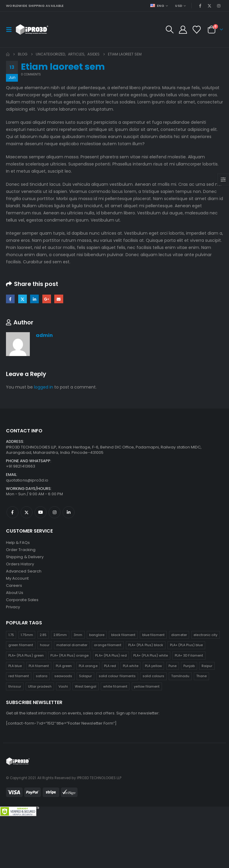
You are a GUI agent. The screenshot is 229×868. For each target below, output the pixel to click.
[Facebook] (200, 6)
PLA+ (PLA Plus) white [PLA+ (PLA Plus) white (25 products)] (151, 655)
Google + (47, 299)
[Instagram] (219, 6)
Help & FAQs (18, 543)
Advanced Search (24, 571)
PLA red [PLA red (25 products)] (110, 666)
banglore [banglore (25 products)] (97, 635)
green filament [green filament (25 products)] (21, 645)
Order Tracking (21, 550)
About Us (15, 593)
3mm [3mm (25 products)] (78, 635)
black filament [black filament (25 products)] (123, 635)
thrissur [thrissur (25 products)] (15, 686)
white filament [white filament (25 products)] (115, 686)
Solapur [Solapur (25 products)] (85, 676)
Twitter (23, 299)
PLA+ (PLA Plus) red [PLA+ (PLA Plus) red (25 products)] (111, 655)
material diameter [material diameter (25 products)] (72, 645)
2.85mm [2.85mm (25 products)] (60, 635)
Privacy (13, 607)
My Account (17, 578)
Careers (14, 585)
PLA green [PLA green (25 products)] (64, 666)
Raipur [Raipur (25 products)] (207, 666)
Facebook (10, 299)
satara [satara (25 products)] (42, 676)
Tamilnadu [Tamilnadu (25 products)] (180, 676)
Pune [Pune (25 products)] (172, 666)
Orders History (20, 564)
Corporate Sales (22, 600)
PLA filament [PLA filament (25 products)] (39, 666)
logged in (44, 387)
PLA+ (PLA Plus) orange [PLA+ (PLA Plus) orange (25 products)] (69, 655)
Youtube (41, 512)
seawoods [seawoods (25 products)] (63, 676)
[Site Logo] (32, 30)
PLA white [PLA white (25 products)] (131, 666)
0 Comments (31, 74)
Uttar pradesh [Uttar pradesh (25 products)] (40, 686)
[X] (210, 6)
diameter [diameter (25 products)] (179, 635)
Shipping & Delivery (25, 557)
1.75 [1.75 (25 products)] (11, 635)
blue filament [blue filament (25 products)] (153, 635)
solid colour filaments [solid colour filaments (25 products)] (117, 676)
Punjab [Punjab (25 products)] (189, 666)
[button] (11, 30)
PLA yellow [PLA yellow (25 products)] (153, 666)
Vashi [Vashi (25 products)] (63, 686)
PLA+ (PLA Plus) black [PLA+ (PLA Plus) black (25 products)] (146, 645)
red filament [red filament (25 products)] (19, 676)
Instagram (55, 512)
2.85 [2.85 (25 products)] (43, 635)
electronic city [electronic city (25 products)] (205, 635)
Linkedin (69, 512)
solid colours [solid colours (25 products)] (154, 676)
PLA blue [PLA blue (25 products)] (15, 666)
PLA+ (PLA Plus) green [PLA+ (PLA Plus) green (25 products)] (26, 655)
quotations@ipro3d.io (27, 480)
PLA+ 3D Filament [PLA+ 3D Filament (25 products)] (189, 655)
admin (44, 335)
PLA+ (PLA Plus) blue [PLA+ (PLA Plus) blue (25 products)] (186, 645)
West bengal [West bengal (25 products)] (86, 686)
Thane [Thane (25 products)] (201, 676)
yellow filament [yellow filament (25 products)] (147, 686)
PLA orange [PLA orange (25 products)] (88, 666)
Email (59, 299)
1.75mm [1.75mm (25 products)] (27, 635)
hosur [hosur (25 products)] (45, 645)
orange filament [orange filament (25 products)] (108, 645)
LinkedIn (34, 299)
